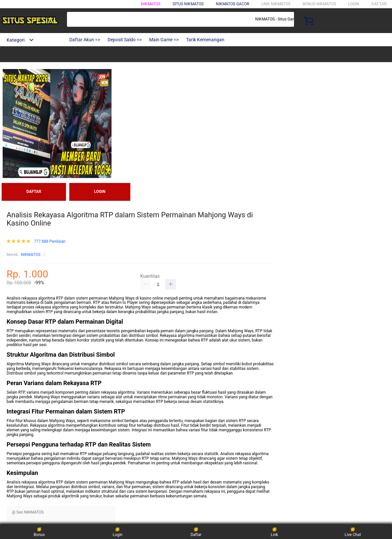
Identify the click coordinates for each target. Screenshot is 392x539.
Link (275, 532)
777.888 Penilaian (50, 242)
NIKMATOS (151, 4)
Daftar (196, 532)
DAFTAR (379, 4)
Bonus (39, 532)
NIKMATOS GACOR (232, 4)
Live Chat (353, 532)
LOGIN (354, 4)
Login (118, 532)
